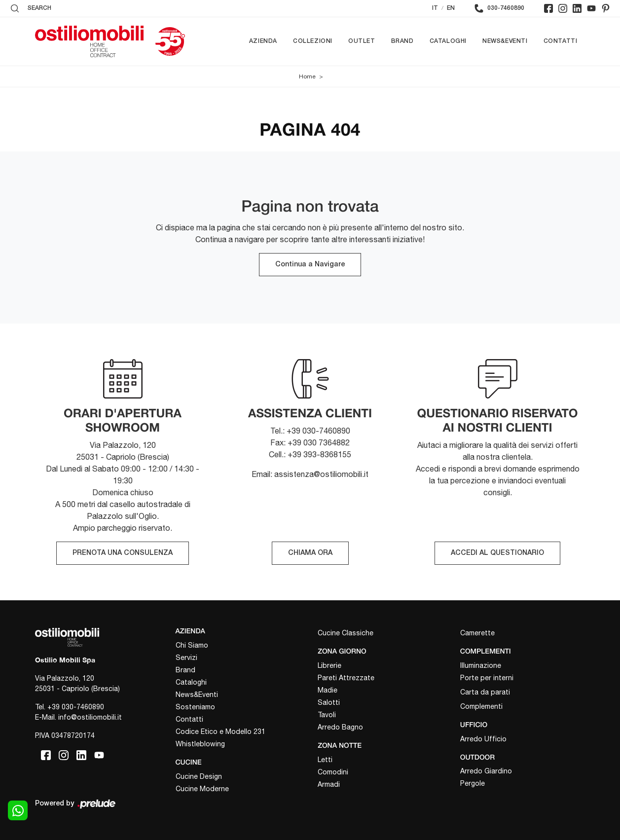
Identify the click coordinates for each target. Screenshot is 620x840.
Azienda (263, 41)
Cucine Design (199, 776)
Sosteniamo (195, 707)
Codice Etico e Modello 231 (220, 731)
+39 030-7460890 (76, 707)
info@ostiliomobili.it (90, 717)
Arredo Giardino (486, 771)
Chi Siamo (192, 645)
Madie (328, 690)
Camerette (477, 633)
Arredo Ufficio (483, 739)
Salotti (329, 702)
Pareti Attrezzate (346, 678)
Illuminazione (481, 665)
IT (435, 8)
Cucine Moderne (202, 789)
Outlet (362, 41)
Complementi (481, 706)
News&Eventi (505, 41)
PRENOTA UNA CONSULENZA (123, 553)
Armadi (329, 784)
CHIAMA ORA (310, 553)
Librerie (329, 665)
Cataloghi (448, 41)
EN (451, 8)
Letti (325, 760)
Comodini (333, 772)
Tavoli (327, 715)
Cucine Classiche (346, 633)
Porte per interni (487, 678)
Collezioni (313, 41)
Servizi (186, 657)
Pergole (473, 783)
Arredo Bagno (340, 727)
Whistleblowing (200, 744)
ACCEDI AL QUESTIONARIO (497, 553)
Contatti (561, 41)
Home (307, 76)
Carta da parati (485, 692)
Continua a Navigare (310, 265)
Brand (402, 41)
